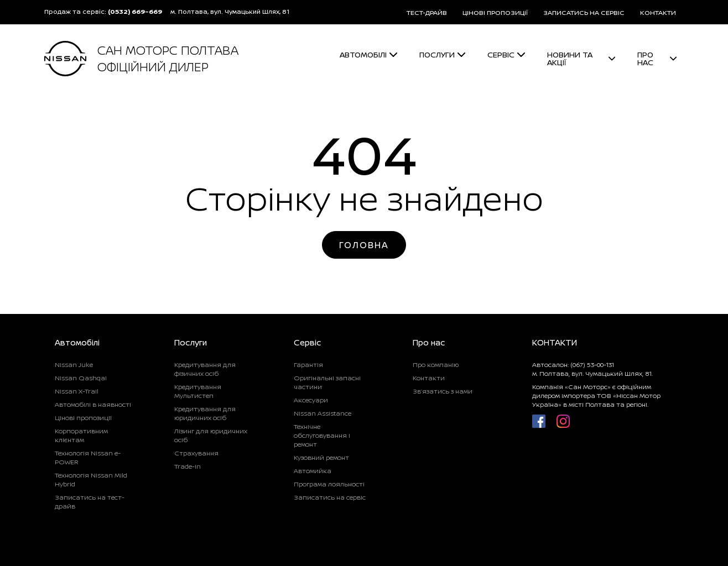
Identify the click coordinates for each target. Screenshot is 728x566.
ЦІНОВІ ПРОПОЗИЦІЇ (495, 12)
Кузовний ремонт (321, 457)
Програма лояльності (329, 484)
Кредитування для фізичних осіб (205, 369)
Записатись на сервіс (330, 497)
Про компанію (436, 365)
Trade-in (188, 466)
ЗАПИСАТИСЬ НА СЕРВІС (584, 12)
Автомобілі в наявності (93, 404)
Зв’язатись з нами (443, 391)
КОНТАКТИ (658, 12)
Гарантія (308, 365)
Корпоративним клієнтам (81, 435)
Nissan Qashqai (81, 378)
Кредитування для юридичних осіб (205, 413)
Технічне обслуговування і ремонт (322, 435)
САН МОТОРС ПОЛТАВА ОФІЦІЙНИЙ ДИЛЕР (168, 59)
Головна (364, 245)
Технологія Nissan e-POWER (88, 457)
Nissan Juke (74, 365)
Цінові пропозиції (83, 418)
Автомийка (313, 471)
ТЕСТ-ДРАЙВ (427, 12)
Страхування (196, 453)
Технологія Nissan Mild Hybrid (91, 479)
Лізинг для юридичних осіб (211, 435)
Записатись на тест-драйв (90, 502)
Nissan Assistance (323, 413)
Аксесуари (311, 400)
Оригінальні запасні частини (327, 382)
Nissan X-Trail (77, 391)
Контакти (429, 378)
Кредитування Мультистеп (198, 391)
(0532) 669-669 (135, 11)
